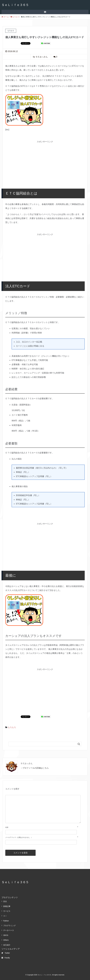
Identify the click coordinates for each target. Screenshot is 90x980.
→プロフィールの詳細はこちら (35, 768)
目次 (5, 901)
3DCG (6, 935)
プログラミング (9, 926)
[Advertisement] (45, 161)
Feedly (6, 958)
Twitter (6, 953)
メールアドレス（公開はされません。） (19, 837)
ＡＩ (5, 916)
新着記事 (7, 906)
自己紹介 (7, 945)
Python (6, 921)
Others (6, 940)
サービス (7, 911)
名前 (7, 827)
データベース (9, 930)
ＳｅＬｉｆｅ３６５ (15, 5)
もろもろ (12, 727)
